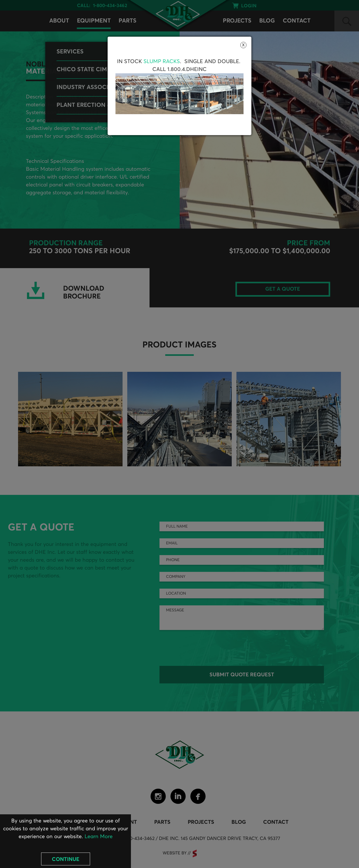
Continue (66, 859)
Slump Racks (162, 62)
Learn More (99, 837)
